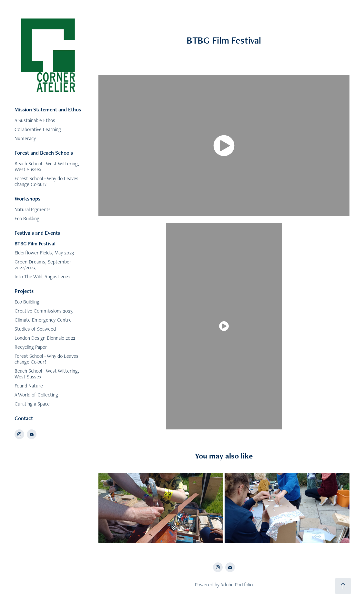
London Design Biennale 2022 (45, 338)
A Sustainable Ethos (35, 120)
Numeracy (25, 138)
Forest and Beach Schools (44, 153)
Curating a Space (32, 404)
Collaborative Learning (38, 129)
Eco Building (27, 218)
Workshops (27, 199)
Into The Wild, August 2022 (42, 277)
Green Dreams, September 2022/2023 (43, 265)
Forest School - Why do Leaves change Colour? (46, 181)
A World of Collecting (36, 395)
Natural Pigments (33, 209)
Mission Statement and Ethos (48, 109)
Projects (24, 291)
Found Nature (29, 386)
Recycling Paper (31, 347)
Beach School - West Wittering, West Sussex (47, 166)
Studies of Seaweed (35, 329)
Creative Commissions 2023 (44, 311)
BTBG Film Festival (35, 244)
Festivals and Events (37, 233)
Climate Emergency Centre (43, 320)
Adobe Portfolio (237, 585)
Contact (24, 418)
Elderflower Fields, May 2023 (44, 253)
